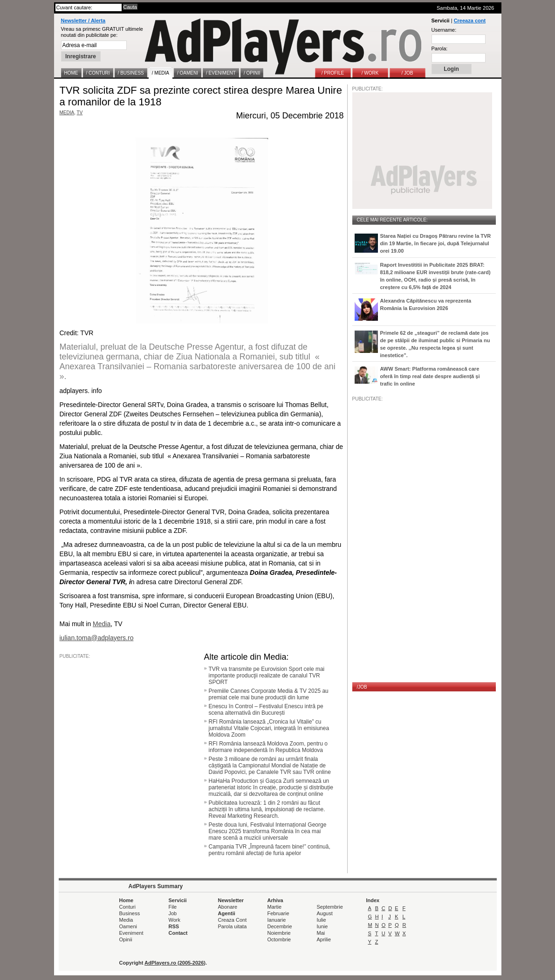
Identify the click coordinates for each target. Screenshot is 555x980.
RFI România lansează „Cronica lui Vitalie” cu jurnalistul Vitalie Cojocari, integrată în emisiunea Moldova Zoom (269, 728)
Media (126, 920)
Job (173, 913)
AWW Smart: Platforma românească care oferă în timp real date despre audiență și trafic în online (430, 376)
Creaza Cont (233, 920)
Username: (444, 30)
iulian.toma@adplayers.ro (97, 638)
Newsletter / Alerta (83, 21)
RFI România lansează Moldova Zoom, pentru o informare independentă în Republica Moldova (268, 747)
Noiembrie (279, 933)
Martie (275, 907)
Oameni (128, 926)
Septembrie (330, 907)
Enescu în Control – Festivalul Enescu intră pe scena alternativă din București (266, 710)
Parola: (440, 48)
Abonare (228, 907)
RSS (174, 926)
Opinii (126, 939)
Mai (321, 933)
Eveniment (131, 933)
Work (175, 920)
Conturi (127, 907)
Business (130, 913)
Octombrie (279, 939)
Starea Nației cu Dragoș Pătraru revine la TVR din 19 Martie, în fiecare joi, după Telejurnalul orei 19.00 (436, 243)
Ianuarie (277, 920)
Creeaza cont (470, 21)
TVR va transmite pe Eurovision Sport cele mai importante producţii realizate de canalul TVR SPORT (267, 676)
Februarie (278, 913)
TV (80, 113)
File (173, 907)
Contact (178, 933)
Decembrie (280, 926)
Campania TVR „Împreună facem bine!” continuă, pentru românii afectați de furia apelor (270, 850)
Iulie (322, 920)
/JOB (362, 687)
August (325, 913)
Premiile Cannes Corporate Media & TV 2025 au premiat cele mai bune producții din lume (269, 694)
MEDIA (67, 113)
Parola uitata (233, 926)
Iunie (322, 926)
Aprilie (324, 939)
